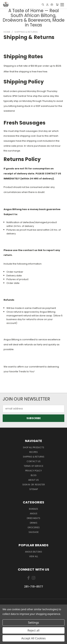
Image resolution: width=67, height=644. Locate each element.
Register (40, 485)
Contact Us (34, 461)
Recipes (33, 452)
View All (34, 556)
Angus (34, 514)
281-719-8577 (34, 587)
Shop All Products (33, 447)
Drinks (34, 523)
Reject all (33, 630)
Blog (34, 475)
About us (33, 480)
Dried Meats (33, 518)
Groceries (34, 527)
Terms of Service (33, 466)
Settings (33, 623)
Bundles (33, 509)
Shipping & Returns (34, 457)
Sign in (26, 485)
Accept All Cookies (34, 638)
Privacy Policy (33, 471)
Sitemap (34, 489)
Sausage (34, 532)
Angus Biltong (33, 552)
